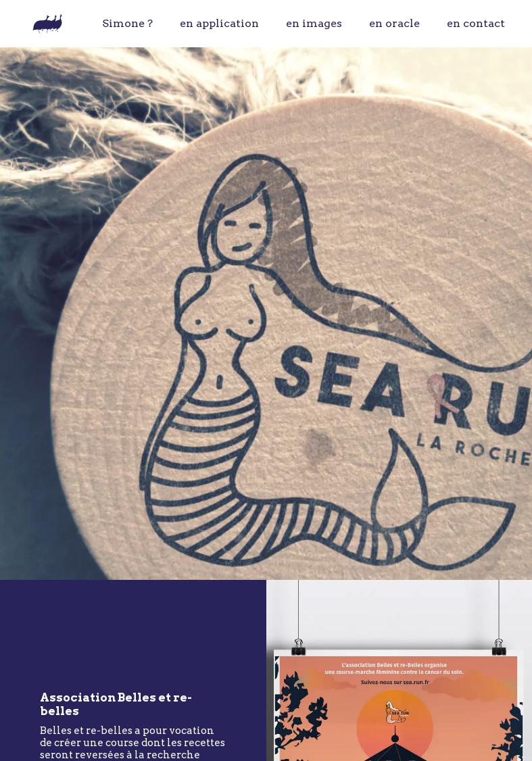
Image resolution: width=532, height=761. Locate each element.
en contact (476, 23)
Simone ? (127, 23)
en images (314, 23)
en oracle (394, 23)
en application (219, 23)
